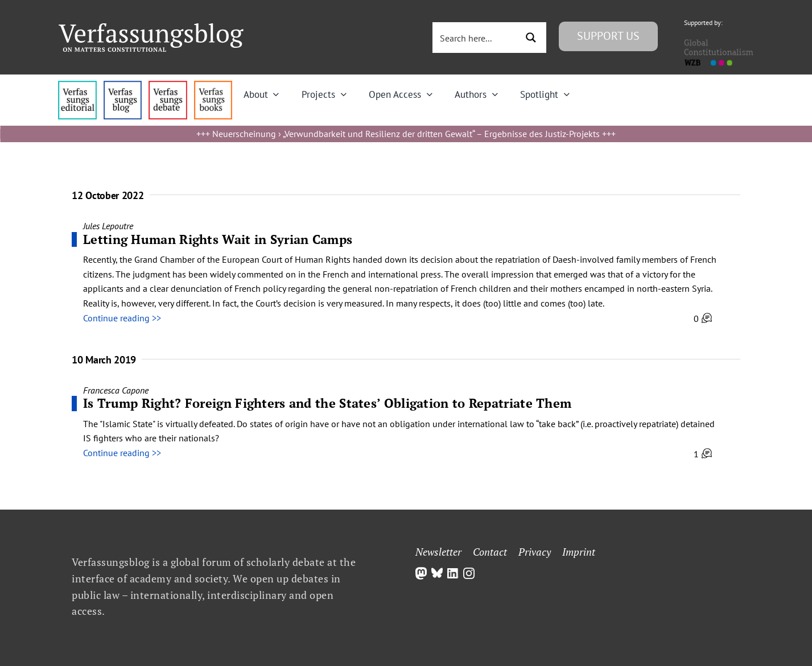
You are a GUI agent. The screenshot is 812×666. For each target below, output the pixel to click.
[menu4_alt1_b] (77, 85)
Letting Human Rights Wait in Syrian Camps (218, 239)
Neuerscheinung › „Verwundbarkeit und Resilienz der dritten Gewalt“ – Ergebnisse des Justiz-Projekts (406, 134)
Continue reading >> (122, 318)
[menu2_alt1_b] (168, 85)
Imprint (579, 552)
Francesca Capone (116, 390)
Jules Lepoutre (108, 226)
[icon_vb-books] (213, 85)
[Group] (151, 28)
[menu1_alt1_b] (123, 85)
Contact (490, 552)
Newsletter (438, 552)
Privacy (535, 552)
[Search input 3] (476, 38)
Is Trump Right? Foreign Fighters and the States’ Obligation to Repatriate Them (327, 403)
